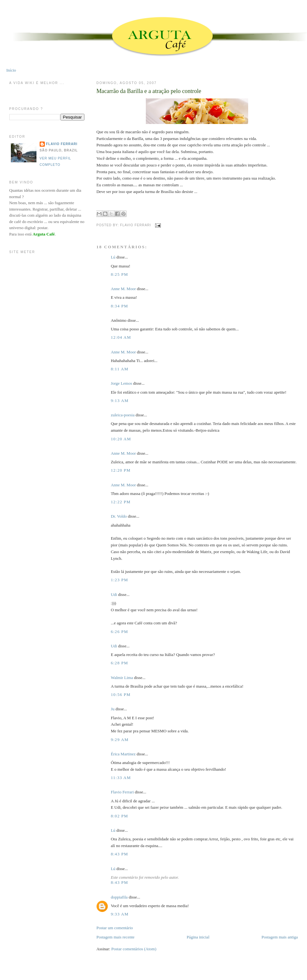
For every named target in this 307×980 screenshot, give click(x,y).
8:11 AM (119, 369)
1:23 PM (119, 580)
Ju (113, 709)
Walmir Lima (122, 678)
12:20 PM (121, 470)
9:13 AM (120, 401)
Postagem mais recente (115, 937)
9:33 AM (120, 914)
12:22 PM (121, 502)
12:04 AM (121, 337)
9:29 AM (120, 740)
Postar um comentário (114, 928)
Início (11, 70)
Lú (113, 257)
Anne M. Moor (123, 289)
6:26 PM (119, 632)
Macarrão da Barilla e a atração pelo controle (149, 91)
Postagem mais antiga (280, 937)
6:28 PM (119, 663)
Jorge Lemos (121, 383)
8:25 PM (119, 274)
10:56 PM (121, 694)
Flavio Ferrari (122, 792)
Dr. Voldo (119, 516)
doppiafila (119, 897)
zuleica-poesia (122, 415)
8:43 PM (119, 854)
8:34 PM (119, 306)
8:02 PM (119, 816)
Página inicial (198, 937)
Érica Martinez (123, 754)
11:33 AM (121, 778)
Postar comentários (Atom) (134, 949)
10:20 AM (121, 439)
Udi (114, 594)
